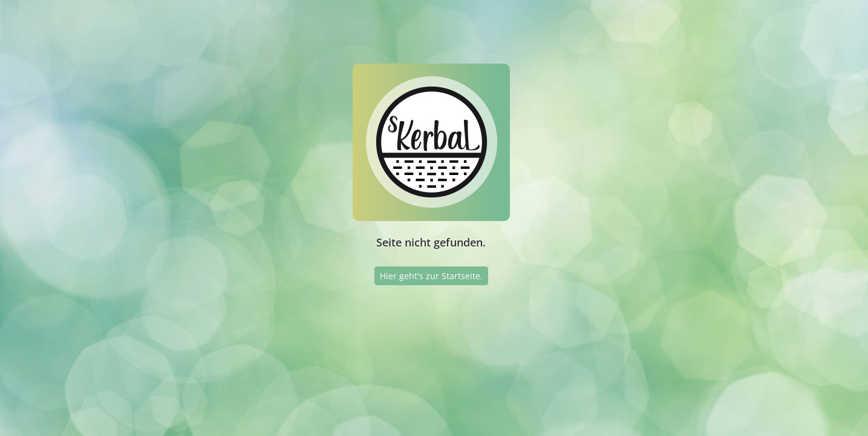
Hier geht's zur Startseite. (431, 276)
